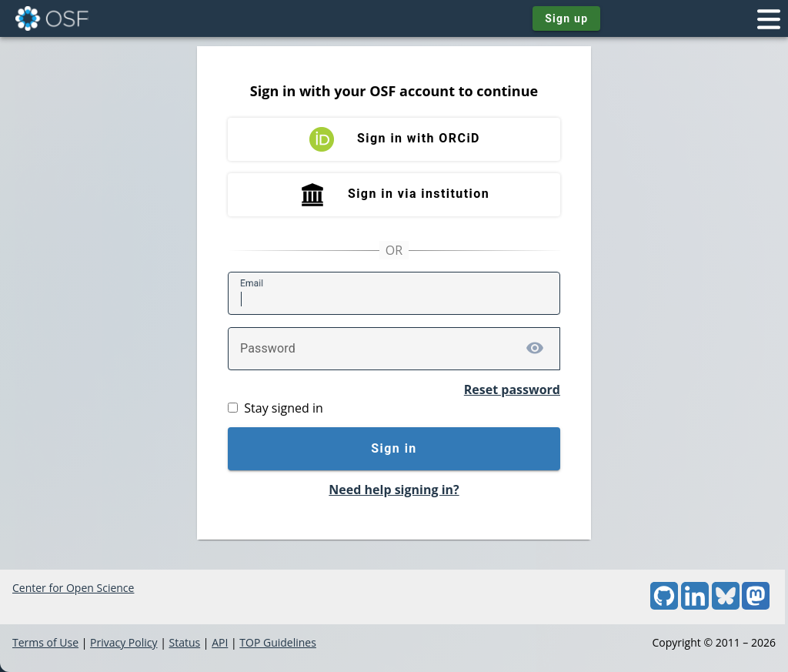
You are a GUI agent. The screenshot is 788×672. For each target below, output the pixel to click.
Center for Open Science (73, 588)
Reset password (512, 389)
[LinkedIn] (695, 605)
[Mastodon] (756, 605)
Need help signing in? (394, 490)
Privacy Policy (124, 642)
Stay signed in (283, 408)
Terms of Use (45, 642)
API (220, 642)
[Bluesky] (726, 605)
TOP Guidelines (278, 642)
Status (184, 642)
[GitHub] (664, 605)
